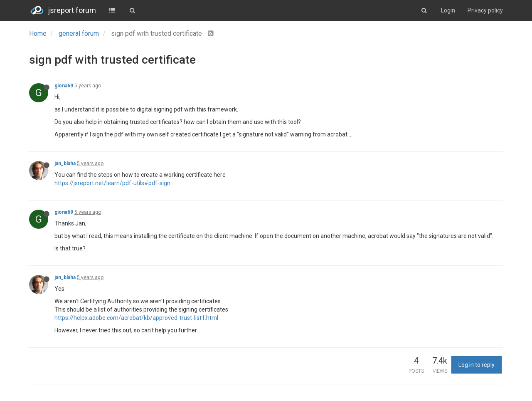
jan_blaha (65, 163)
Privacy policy (485, 10)
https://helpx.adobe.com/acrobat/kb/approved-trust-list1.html (136, 318)
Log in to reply (477, 365)
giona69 (64, 86)
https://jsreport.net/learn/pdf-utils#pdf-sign (112, 183)
